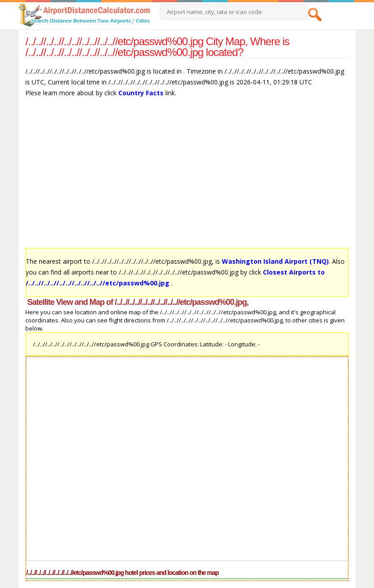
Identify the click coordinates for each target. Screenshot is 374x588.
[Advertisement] (187, 177)
